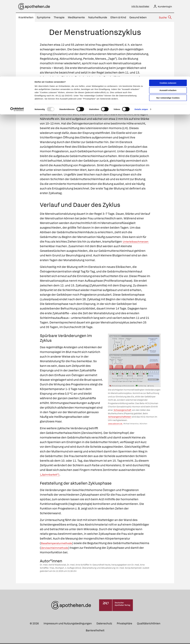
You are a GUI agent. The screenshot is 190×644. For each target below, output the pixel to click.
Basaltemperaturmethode (59, 544)
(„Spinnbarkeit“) (51, 475)
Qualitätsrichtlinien (149, 624)
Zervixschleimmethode (94, 549)
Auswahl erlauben (168, 14)
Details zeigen (141, 33)
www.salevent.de (115, 424)
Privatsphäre (124, 624)
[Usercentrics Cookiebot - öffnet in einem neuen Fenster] (17, 33)
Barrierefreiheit (95, 631)
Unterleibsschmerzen (55, 247)
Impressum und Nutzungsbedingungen (68, 624)
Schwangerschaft (122, 411)
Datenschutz (104, 624)
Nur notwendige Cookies (168, 21)
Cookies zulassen (168, 6)
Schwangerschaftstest (120, 418)
